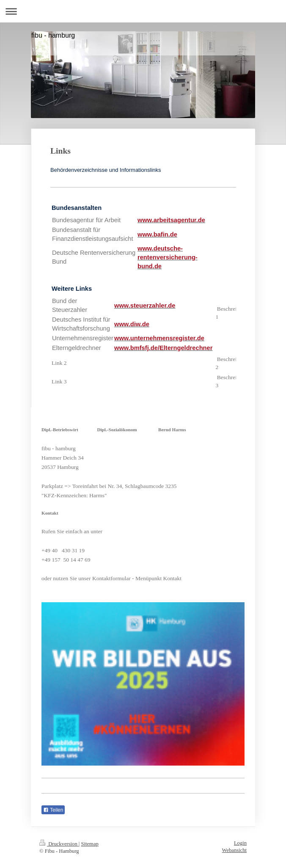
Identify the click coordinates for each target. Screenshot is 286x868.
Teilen (53, 810)
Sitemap (90, 844)
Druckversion (59, 844)
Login (240, 843)
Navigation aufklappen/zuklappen (143, 11)
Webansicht (234, 850)
